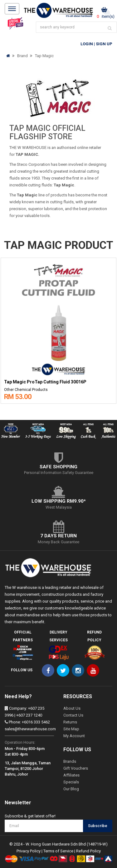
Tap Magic (44, 56)
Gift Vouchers (76, 768)
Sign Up (104, 44)
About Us (72, 708)
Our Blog (71, 789)
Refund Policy (88, 851)
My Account (74, 736)
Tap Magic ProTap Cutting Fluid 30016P (45, 382)
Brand (22, 56)
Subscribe (98, 826)
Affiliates (71, 775)
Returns (70, 722)
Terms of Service (58, 851)
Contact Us (73, 715)
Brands (70, 761)
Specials (71, 782)
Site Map (71, 729)
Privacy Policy (29, 851)
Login (87, 44)
